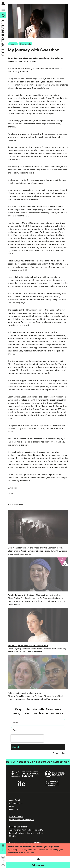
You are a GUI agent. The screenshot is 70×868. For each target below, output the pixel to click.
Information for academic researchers (26, 833)
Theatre (13, 44)
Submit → (17, 747)
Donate (3, 849)
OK (38, 859)
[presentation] (27, 738)
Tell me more (38, 865)
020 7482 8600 (16, 816)
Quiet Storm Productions (48, 283)
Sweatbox (40, 68)
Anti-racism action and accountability (26, 830)
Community (25, 44)
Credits (13, 836)
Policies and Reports (18, 827)
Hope (10, 493)
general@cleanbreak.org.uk (22, 820)
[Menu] (3, 9)
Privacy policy (59, 753)
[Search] (3, 15)
